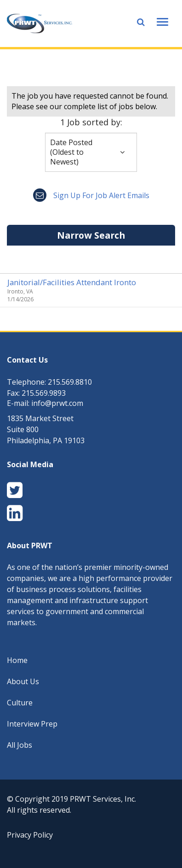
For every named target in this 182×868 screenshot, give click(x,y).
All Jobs (20, 745)
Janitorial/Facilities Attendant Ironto (72, 282)
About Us (23, 681)
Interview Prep (32, 724)
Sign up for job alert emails (91, 195)
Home (17, 660)
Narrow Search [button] (91, 235)
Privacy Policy (30, 835)
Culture (20, 703)
